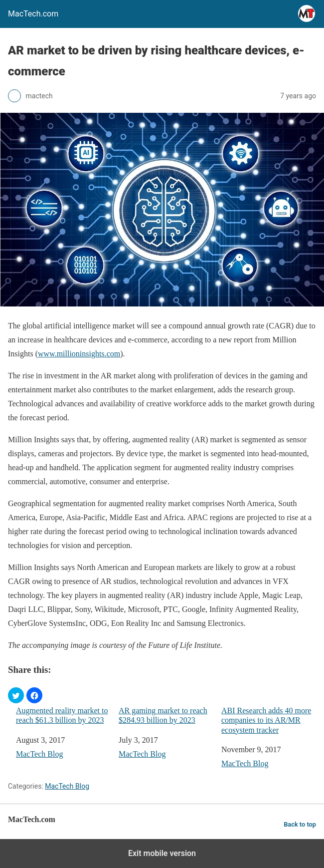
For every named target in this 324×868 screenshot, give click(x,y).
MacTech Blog (39, 754)
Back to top (300, 824)
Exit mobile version (162, 853)
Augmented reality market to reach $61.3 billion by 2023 (62, 715)
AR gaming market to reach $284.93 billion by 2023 (163, 715)
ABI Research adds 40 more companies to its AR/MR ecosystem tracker (266, 720)
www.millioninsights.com (79, 354)
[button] (16, 695)
